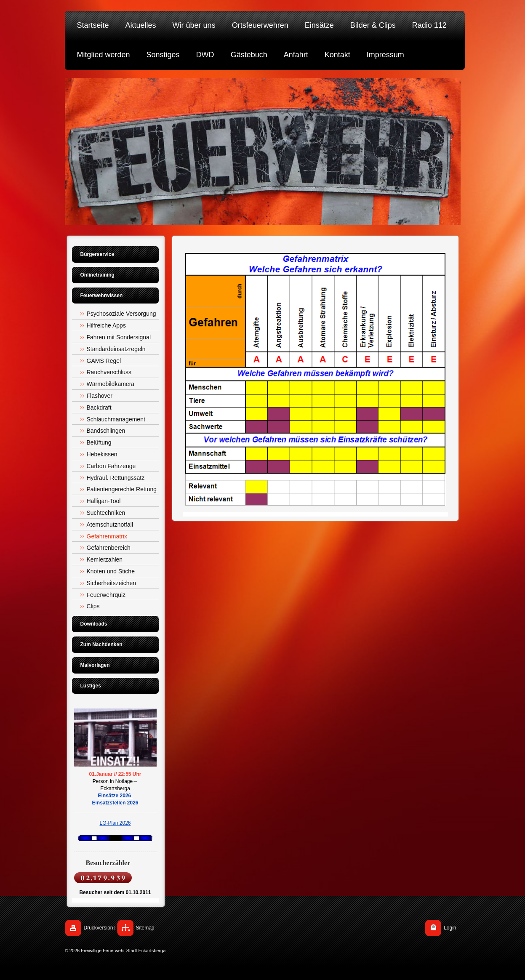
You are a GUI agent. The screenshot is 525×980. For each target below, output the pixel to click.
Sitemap (145, 928)
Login (450, 928)
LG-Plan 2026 (115, 823)
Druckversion (99, 928)
